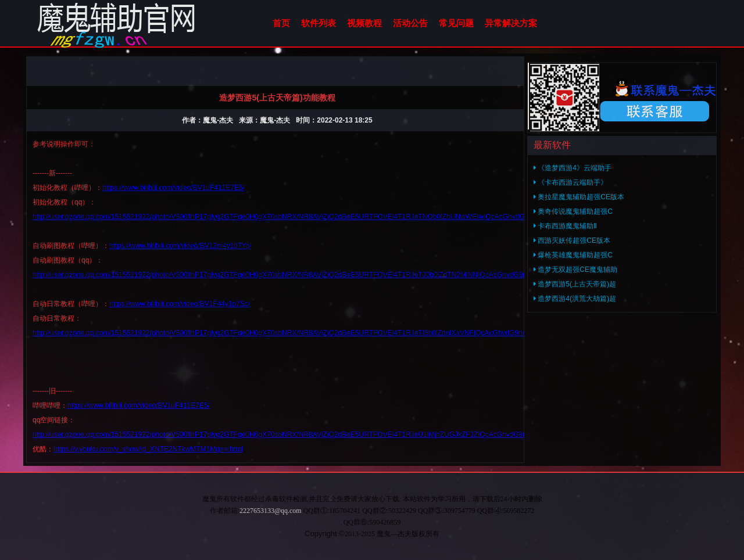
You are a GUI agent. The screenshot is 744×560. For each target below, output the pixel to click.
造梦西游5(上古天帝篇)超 (575, 284)
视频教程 (364, 23)
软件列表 (319, 23)
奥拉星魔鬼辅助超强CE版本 (579, 197)
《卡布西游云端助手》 (570, 182)
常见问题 (456, 23)
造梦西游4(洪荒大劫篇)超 (575, 299)
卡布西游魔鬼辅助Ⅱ (565, 226)
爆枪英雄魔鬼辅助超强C (573, 255)
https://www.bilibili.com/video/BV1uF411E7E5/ (174, 188)
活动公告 (410, 23)
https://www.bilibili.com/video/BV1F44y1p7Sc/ (180, 304)
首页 (281, 23)
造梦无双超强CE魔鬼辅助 (575, 270)
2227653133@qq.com (271, 511)
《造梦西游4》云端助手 (573, 168)
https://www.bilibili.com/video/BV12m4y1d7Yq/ (180, 246)
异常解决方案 (511, 23)
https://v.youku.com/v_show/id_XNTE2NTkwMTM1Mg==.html (148, 449)
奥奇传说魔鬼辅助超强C (573, 211)
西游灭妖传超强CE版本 (572, 240)
